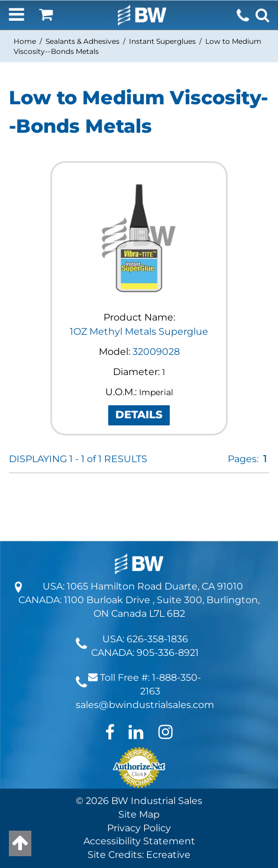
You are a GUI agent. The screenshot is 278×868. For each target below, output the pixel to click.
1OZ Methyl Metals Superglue (139, 331)
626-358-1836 (157, 639)
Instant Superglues (162, 41)
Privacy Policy (139, 828)
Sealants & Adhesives (83, 41)
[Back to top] (20, 843)
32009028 (156, 352)
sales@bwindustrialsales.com (145, 705)
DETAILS (139, 415)
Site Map (139, 814)
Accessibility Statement (139, 841)
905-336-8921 (168, 653)
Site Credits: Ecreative (139, 855)
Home (25, 41)
